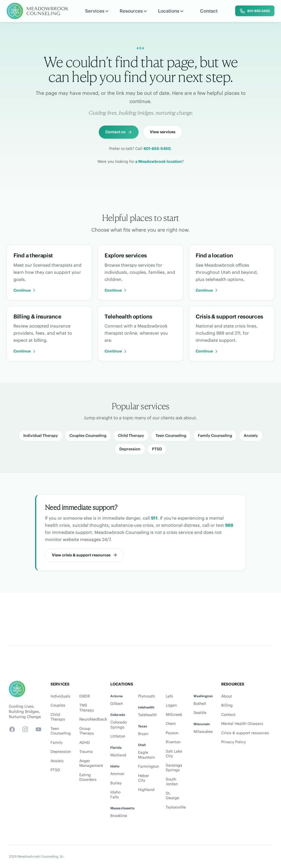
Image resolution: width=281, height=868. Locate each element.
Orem (171, 724)
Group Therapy (87, 731)
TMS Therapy (87, 708)
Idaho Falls (115, 795)
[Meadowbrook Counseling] (38, 11)
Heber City (144, 778)
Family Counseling (215, 436)
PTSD (157, 449)
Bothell (200, 704)
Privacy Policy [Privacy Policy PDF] (234, 742)
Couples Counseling (88, 436)
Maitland (118, 755)
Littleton (118, 736)
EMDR (85, 696)
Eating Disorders (88, 777)
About (227, 696)
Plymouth (146, 696)
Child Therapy (131, 436)
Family (57, 743)
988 (229, 525)
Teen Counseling (171, 436)
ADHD (85, 743)
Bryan (143, 734)
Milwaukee (203, 732)
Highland (146, 790)
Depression (130, 449)
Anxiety (251, 436)
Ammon (117, 774)
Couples (58, 705)
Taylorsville (176, 807)
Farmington (148, 766)
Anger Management (90, 763)
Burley (116, 783)
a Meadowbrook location (159, 161)
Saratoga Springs (174, 768)
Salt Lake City (174, 754)
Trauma (86, 752)
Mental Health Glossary (242, 724)
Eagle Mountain (146, 755)
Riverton (173, 742)
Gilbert (117, 704)
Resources (133, 11)
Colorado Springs (119, 725)
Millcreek (174, 715)
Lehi (169, 696)
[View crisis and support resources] (85, 555)
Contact (209, 11)
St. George (172, 796)
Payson (172, 733)
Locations (171, 11)
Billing (227, 705)
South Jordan (172, 782)
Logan (171, 705)
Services (97, 11)
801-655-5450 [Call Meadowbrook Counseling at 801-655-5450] (157, 149)
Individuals (60, 696)
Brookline (119, 816)
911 (154, 518)
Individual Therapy (41, 436)
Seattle (200, 713)
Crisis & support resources (245, 733)
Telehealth (147, 715)
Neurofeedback (90, 719)
